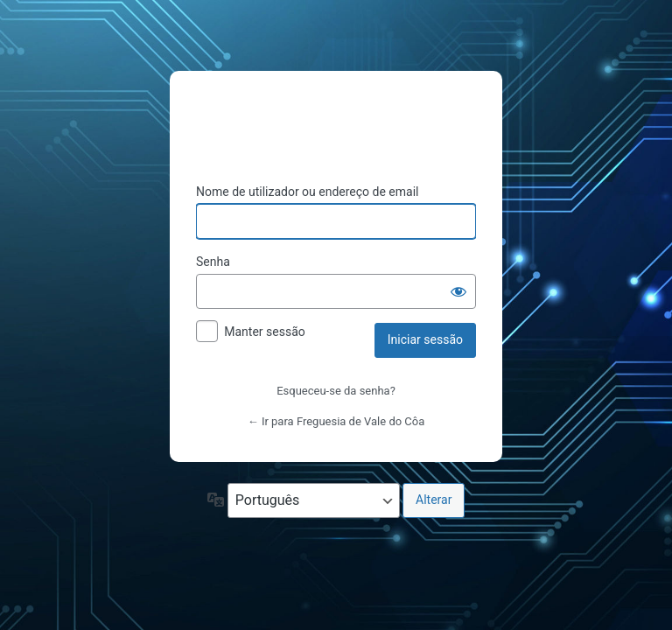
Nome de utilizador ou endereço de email (308, 192)
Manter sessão (265, 332)
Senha (213, 262)
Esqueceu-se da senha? (336, 391)
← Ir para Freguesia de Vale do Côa (336, 421)
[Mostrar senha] (458, 291)
